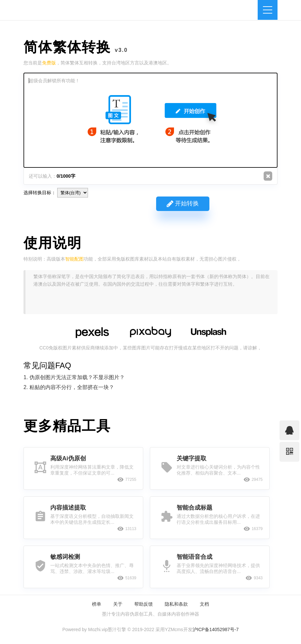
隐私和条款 (176, 604)
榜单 (97, 604)
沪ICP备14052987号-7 (216, 629)
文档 (204, 604)
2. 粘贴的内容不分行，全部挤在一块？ (69, 387)
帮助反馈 (144, 604)
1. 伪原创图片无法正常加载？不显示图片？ (74, 377)
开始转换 (183, 203)
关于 (118, 604)
